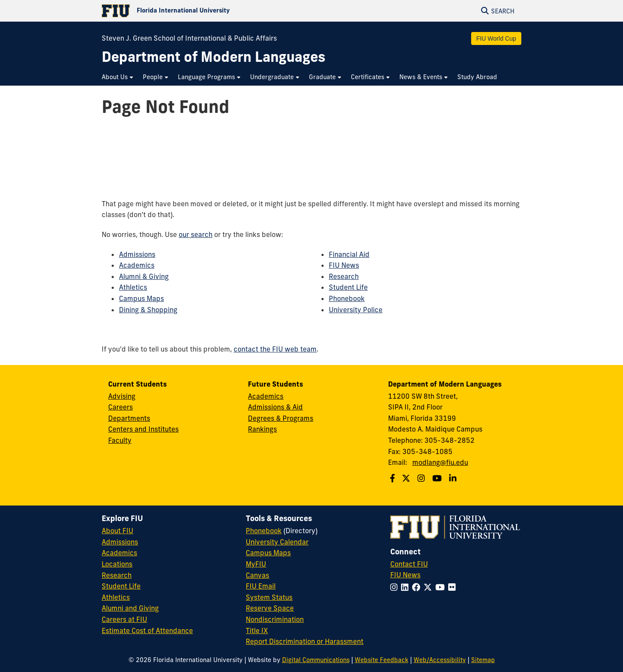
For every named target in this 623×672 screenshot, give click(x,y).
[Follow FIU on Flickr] (454, 587)
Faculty (120, 440)
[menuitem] (118, 77)
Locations (117, 564)
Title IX (257, 630)
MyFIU (256, 564)
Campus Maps (141, 298)
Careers (120, 407)
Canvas (257, 575)
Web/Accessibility (440, 660)
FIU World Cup (496, 38)
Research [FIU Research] (117, 575)
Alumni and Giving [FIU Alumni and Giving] (130, 608)
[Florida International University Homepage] (207, 11)
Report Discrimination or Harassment (305, 641)
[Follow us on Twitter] (407, 478)
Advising (122, 396)
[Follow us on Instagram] (422, 478)
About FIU (117, 531)
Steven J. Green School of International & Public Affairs (189, 38)
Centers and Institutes (143, 429)
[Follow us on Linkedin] (454, 478)
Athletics (133, 287)
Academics (137, 265)
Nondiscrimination (275, 619)
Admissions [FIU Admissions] (120, 542)
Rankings (262, 429)
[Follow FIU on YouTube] (442, 587)
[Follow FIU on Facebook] (418, 587)
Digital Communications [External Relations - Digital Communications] (316, 660)
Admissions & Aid (275, 407)
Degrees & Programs (281, 418)
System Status (269, 597)
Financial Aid (349, 254)
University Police (356, 310)
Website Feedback (382, 660)
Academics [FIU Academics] (119, 553)
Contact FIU (409, 564)
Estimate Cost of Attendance (147, 630)
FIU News (344, 265)
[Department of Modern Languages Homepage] (214, 57)
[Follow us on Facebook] (393, 478)
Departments (129, 418)
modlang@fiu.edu (440, 462)
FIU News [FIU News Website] (405, 575)
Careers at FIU (124, 619)
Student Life (348, 287)
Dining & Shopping (148, 310)
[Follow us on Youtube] (438, 478)
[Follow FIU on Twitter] (429, 587)
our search (196, 234)
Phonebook (347, 298)
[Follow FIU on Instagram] (396, 587)
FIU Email (261, 586)
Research (344, 276)
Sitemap (483, 660)
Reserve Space (270, 608)
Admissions (137, 254)
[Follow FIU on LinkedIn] (406, 587)
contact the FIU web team (275, 349)
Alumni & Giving (144, 276)
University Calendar (277, 542)
